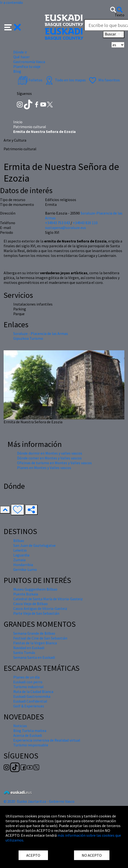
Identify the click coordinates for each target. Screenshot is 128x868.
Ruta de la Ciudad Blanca (33, 692)
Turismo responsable (31, 745)
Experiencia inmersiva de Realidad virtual (47, 740)
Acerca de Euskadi (28, 735)
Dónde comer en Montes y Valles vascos (49, 458)
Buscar (114, 34)
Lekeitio (20, 550)
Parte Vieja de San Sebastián (36, 613)
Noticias (20, 726)
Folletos (30, 80)
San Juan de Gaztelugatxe (34, 545)
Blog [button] (17, 71)
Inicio (18, 122)
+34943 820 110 (85, 223)
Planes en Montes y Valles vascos (44, 468)
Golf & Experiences (29, 706)
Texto (120, 15)
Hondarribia (23, 565)
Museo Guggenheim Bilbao (35, 589)
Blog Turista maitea (30, 731)
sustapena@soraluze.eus (66, 228)
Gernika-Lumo (25, 569)
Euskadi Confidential (30, 701)
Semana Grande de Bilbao (34, 633)
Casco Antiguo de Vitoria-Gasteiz (40, 608)
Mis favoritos (104, 80)
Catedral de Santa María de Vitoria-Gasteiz (48, 599)
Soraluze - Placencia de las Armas (41, 333)
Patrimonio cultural (30, 127)
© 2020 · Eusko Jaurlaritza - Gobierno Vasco (39, 801)
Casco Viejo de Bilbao (30, 604)
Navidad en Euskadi (29, 648)
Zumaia (19, 560)
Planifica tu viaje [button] (27, 66)
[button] (13, 27)
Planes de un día (26, 677)
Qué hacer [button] (21, 57)
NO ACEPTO (92, 855)
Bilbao (19, 541)
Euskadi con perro (28, 682)
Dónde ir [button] (20, 52)
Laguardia (21, 555)
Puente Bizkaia (26, 594)
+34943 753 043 (57, 223)
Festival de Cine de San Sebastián (40, 638)
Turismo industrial (28, 687)
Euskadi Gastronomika (32, 696)
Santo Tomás (24, 653)
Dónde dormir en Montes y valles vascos (50, 453)
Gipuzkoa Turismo (28, 338)
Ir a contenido (11, 2)
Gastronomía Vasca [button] (29, 62)
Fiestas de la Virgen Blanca (35, 643)
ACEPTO (33, 855)
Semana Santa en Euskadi (34, 657)
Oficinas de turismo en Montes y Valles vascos (54, 463)
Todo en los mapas (65, 80)
